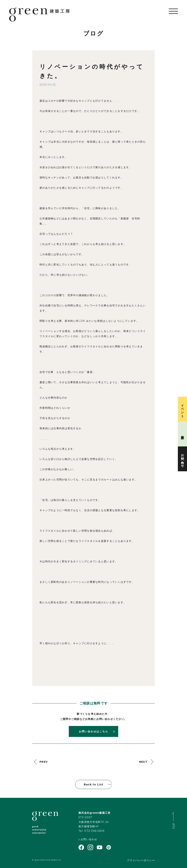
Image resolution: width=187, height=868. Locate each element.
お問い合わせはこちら (94, 731)
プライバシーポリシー (141, 860)
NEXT (143, 762)
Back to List (93, 784)
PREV (44, 762)
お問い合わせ (88, 839)
